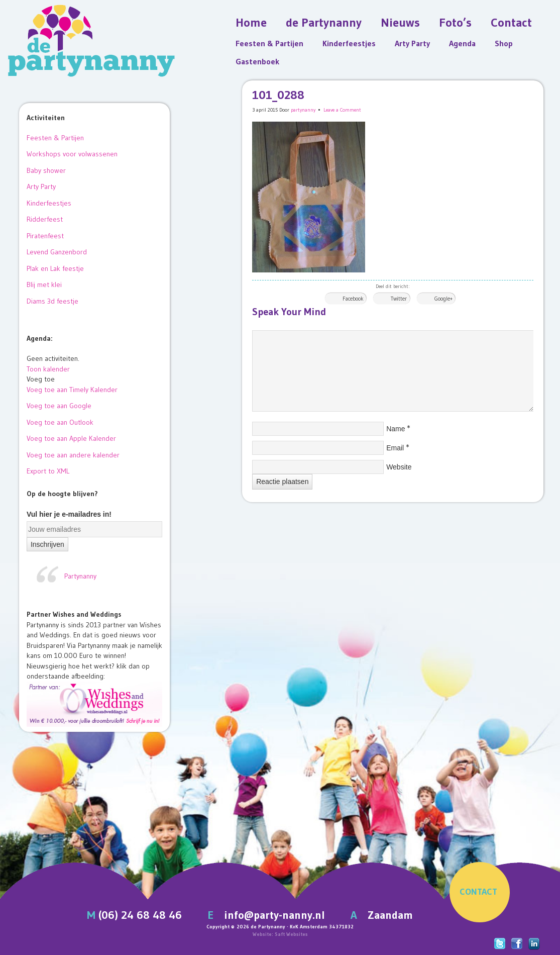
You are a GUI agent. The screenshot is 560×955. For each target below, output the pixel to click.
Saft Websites (291, 934)
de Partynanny (324, 22)
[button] (41, 379)
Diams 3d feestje (52, 301)
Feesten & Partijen (269, 43)
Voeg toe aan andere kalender (73, 455)
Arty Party (412, 43)
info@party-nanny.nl (274, 915)
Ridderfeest (45, 219)
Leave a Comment (342, 110)
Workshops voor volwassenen (72, 154)
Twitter (399, 299)
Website (399, 467)
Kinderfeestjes (349, 43)
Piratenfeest (45, 236)
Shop (504, 43)
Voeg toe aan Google (59, 406)
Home (251, 22)
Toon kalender (48, 369)
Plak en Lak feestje (55, 268)
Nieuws (400, 22)
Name (396, 429)
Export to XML (48, 471)
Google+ (443, 299)
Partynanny (80, 576)
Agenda (462, 43)
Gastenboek (257, 61)
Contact (511, 22)
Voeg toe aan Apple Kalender (71, 438)
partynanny (303, 110)
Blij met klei (44, 284)
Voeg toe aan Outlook (60, 422)
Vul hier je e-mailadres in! (69, 514)
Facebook (353, 299)
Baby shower (46, 170)
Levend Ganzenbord (57, 252)
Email (395, 448)
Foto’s (455, 22)
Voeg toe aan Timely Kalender (72, 390)
